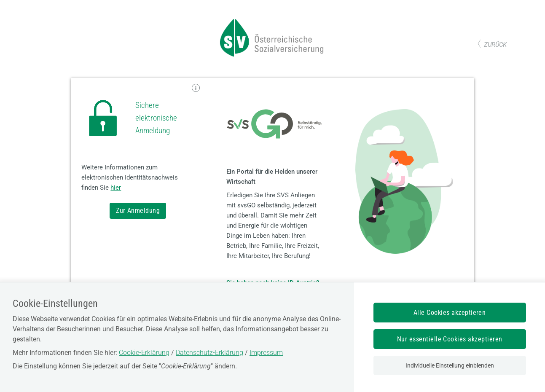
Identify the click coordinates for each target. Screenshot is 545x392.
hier (116, 188)
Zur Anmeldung (138, 211)
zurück (495, 45)
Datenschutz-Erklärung (209, 353)
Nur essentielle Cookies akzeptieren (450, 339)
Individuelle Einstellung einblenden (450, 365)
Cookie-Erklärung (144, 353)
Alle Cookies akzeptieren (450, 313)
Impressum (266, 353)
